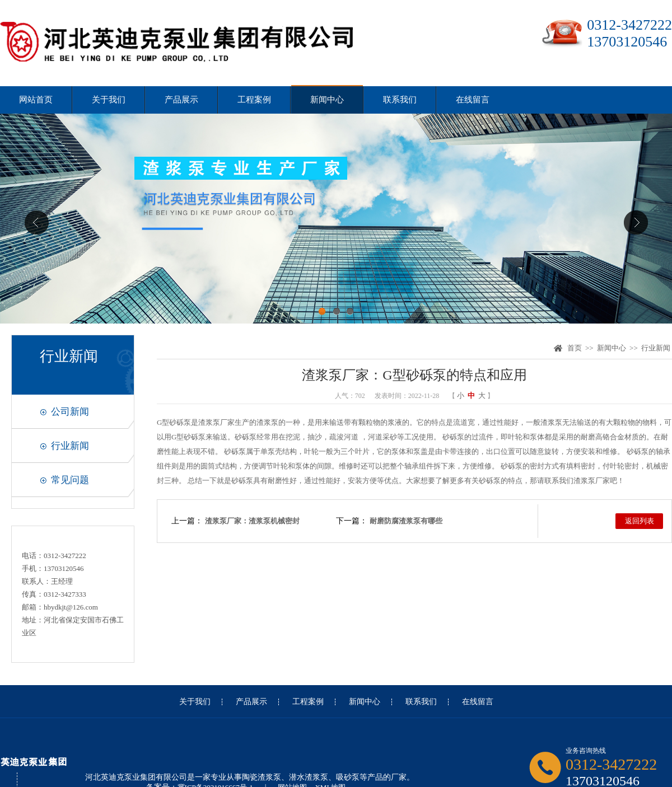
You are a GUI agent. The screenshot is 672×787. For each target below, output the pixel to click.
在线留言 (473, 100)
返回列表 (640, 521)
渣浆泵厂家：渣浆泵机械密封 (252, 521)
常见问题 (70, 480)
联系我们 (400, 100)
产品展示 (181, 100)
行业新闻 (70, 446)
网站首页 (36, 100)
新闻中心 (327, 100)
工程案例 (254, 100)
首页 (575, 348)
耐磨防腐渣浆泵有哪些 (406, 521)
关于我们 (109, 100)
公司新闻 (70, 412)
